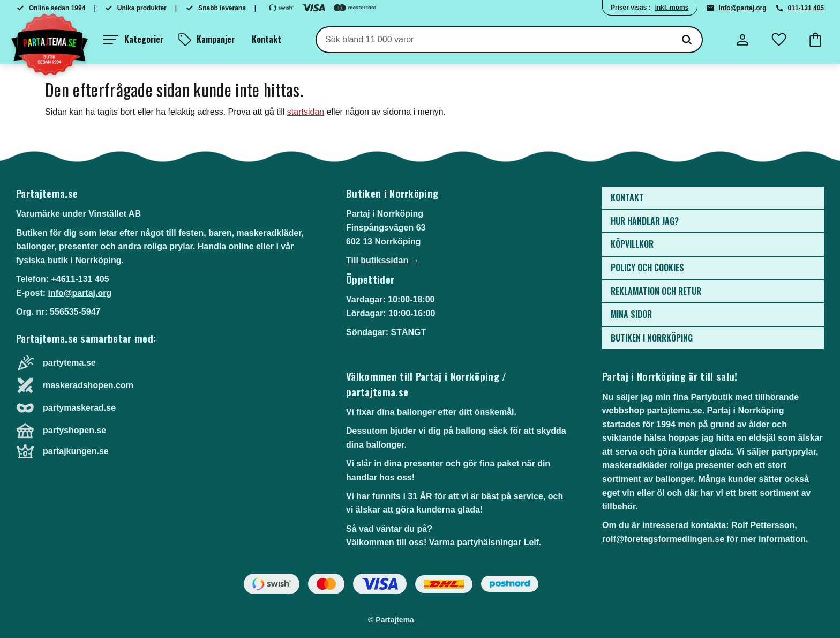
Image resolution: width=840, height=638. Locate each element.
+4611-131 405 (80, 279)
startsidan (306, 112)
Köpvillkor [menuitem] (632, 244)
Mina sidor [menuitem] (631, 314)
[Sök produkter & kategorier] (494, 40)
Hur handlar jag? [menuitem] (645, 221)
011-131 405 (806, 8)
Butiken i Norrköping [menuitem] (652, 338)
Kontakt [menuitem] (267, 39)
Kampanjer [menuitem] (216, 39)
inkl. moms (672, 8)
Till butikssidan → (383, 260)
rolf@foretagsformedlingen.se (663, 539)
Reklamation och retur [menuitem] (656, 291)
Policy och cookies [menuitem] (647, 268)
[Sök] (687, 40)
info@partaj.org (743, 8)
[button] (133, 40)
